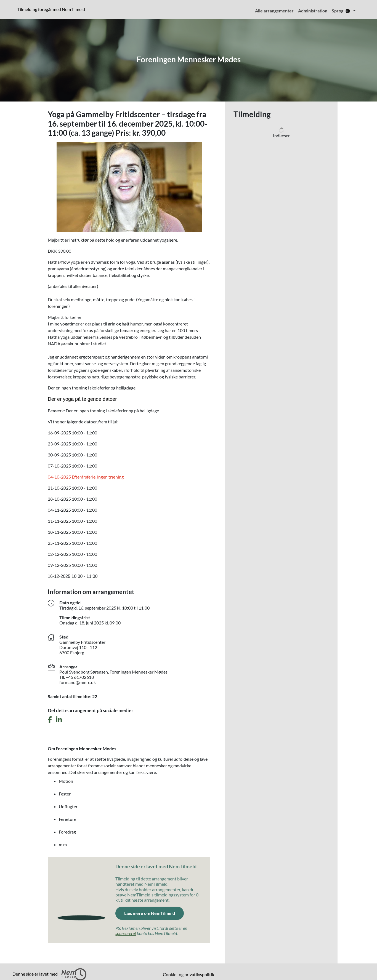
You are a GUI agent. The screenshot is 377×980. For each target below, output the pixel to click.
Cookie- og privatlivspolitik (189, 974)
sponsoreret (126, 933)
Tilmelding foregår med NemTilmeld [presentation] (51, 9)
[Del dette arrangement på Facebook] (50, 720)
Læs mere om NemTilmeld (150, 913)
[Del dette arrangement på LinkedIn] (59, 720)
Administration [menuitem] (313, 11)
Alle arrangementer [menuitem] (274, 11)
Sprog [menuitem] (342, 11)
